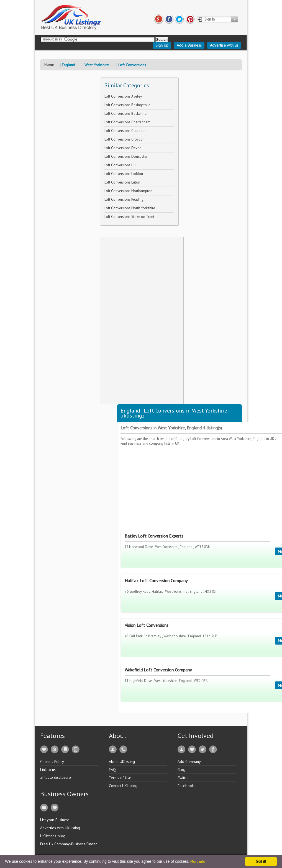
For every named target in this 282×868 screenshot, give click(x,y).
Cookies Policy (52, 762)
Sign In (210, 19)
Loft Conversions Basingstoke (127, 105)
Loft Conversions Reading (124, 199)
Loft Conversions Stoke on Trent (129, 217)
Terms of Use (120, 778)
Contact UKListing (123, 786)
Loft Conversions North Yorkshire (130, 208)
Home (49, 65)
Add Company (189, 762)
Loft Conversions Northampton (128, 191)
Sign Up (162, 45)
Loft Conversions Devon (123, 148)
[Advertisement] (142, 320)
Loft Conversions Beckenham (127, 114)
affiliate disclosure (56, 777)
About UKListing (122, 762)
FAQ (112, 770)
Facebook (186, 786)
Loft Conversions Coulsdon (125, 131)
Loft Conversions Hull (121, 165)
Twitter (183, 778)
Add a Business (189, 45)
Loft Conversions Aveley (123, 96)
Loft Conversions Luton (122, 182)
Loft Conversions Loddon (124, 174)
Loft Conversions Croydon (125, 139)
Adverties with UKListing (60, 828)
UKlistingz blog (53, 836)
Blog (181, 770)
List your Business (55, 820)
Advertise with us (224, 45)
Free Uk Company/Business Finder (69, 844)
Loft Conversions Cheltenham (127, 122)
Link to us (48, 770)
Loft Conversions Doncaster (126, 156)
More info (198, 861)
